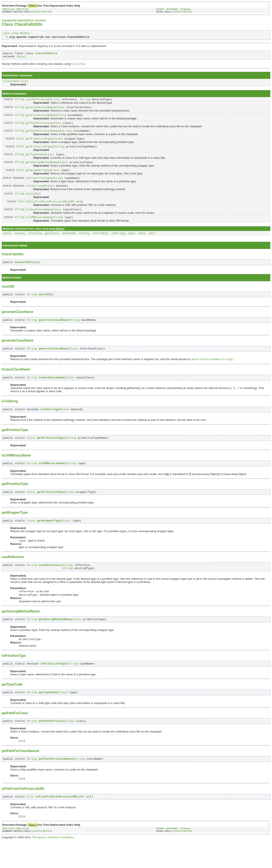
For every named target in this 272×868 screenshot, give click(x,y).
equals (20, 247)
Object (22, 58)
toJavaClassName (38, 222)
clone (7, 247)
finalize (35, 247)
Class (60, 111)
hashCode (69, 247)
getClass (52, 247)
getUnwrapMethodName (42, 171)
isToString (34, 196)
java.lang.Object (17, 34)
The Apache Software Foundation (53, 865)
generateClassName (40, 111)
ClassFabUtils (14, 84)
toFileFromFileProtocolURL (47, 213)
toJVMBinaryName (38, 230)
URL (72, 213)
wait (132, 247)
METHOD (47, 12)
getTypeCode (35, 162)
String (19, 103)
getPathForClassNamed (42, 137)
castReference (37, 103)
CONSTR (36, 12)
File (21, 213)
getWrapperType (37, 179)
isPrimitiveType (38, 188)
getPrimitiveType (39, 145)
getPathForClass (38, 128)
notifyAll (100, 247)
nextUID (31, 205)
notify (84, 247)
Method (49, 196)
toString (118, 247)
